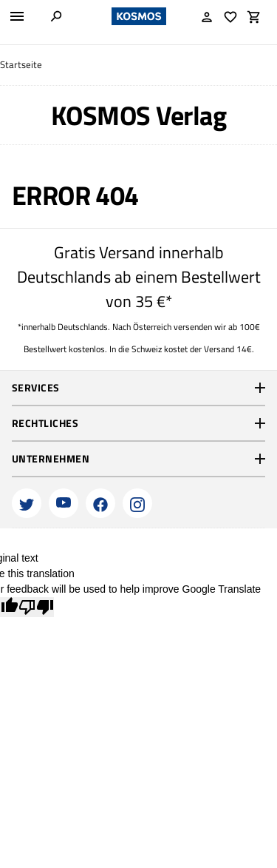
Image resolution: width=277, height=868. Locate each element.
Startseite (21, 65)
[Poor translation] (36, 607)
